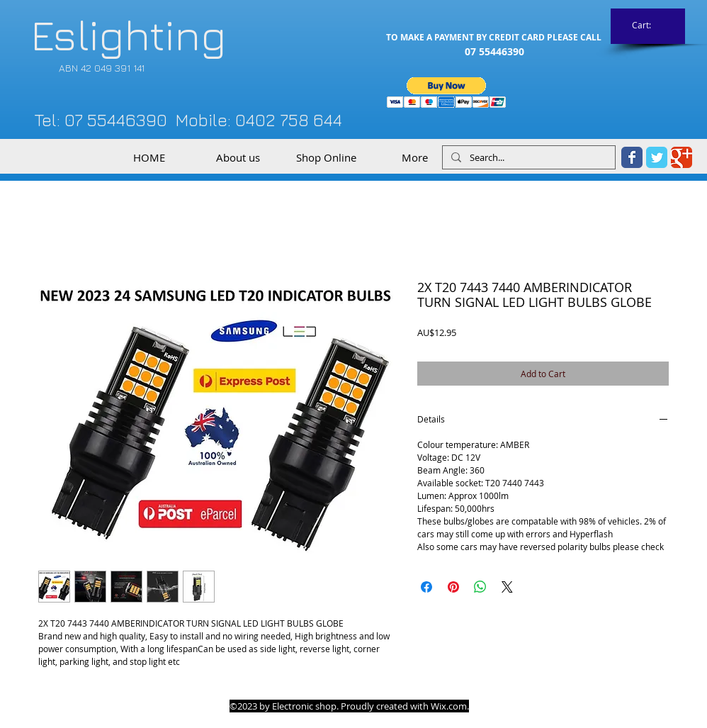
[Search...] (527, 158)
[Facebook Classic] (632, 157)
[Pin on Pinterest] (453, 587)
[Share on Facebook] (426, 587)
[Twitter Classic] (657, 157)
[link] (649, 26)
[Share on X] (507, 587)
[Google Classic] (681, 157)
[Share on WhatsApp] (480, 587)
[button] (447, 93)
